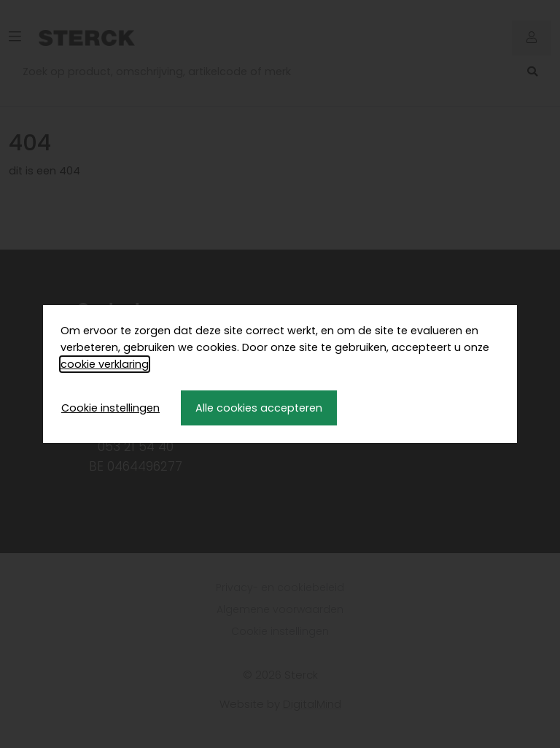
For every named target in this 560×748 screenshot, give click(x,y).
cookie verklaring (105, 364)
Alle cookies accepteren (259, 408)
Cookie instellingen (110, 408)
